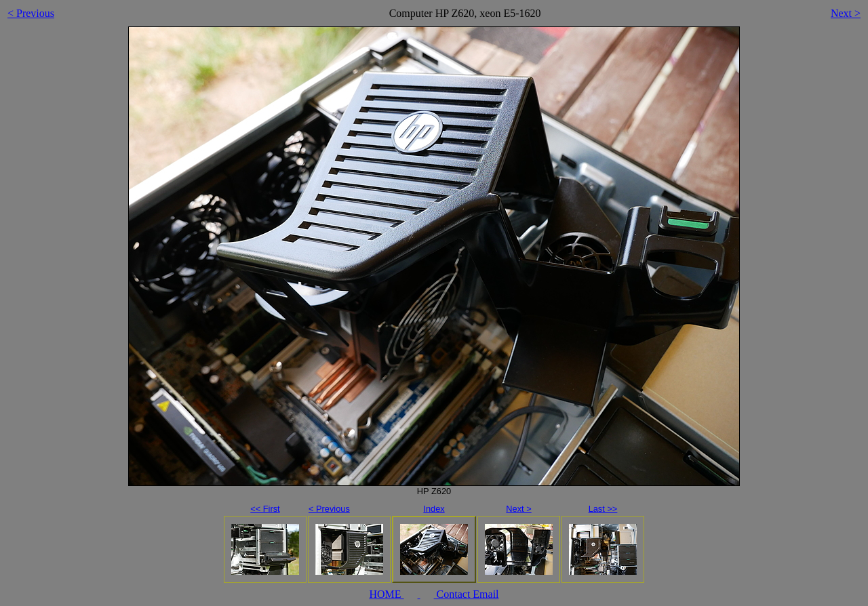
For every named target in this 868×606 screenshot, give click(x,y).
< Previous (31, 13)
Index (434, 509)
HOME (386, 594)
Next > (846, 13)
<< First (265, 509)
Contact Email (467, 594)
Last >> (603, 509)
